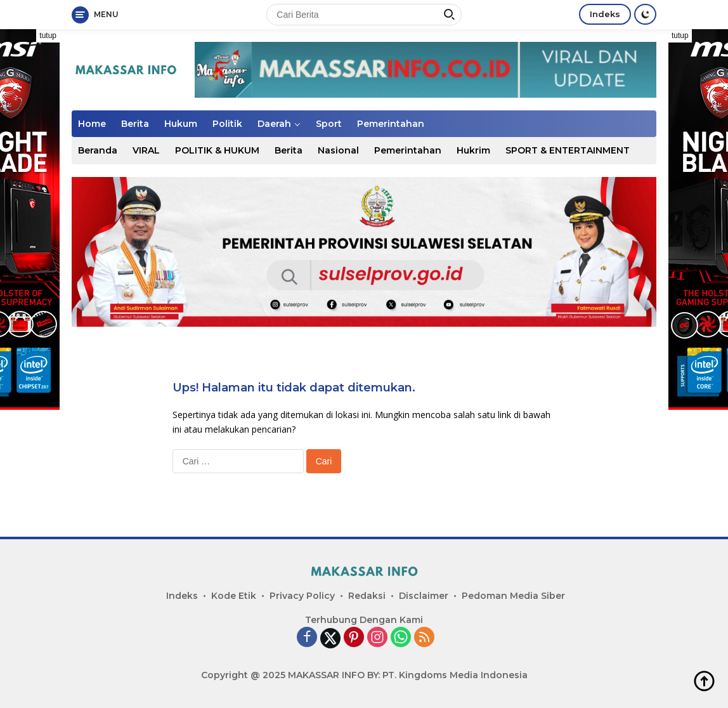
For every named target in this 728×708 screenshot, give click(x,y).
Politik (227, 124)
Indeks (605, 14)
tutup (48, 36)
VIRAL (146, 150)
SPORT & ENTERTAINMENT (568, 150)
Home (92, 124)
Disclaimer (424, 596)
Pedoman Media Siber (513, 596)
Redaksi (367, 596)
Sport (329, 124)
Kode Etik (234, 596)
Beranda (98, 150)
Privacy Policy (302, 596)
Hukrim (473, 150)
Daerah (274, 124)
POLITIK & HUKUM (217, 150)
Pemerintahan (391, 124)
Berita (135, 124)
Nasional (338, 150)
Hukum (181, 124)
